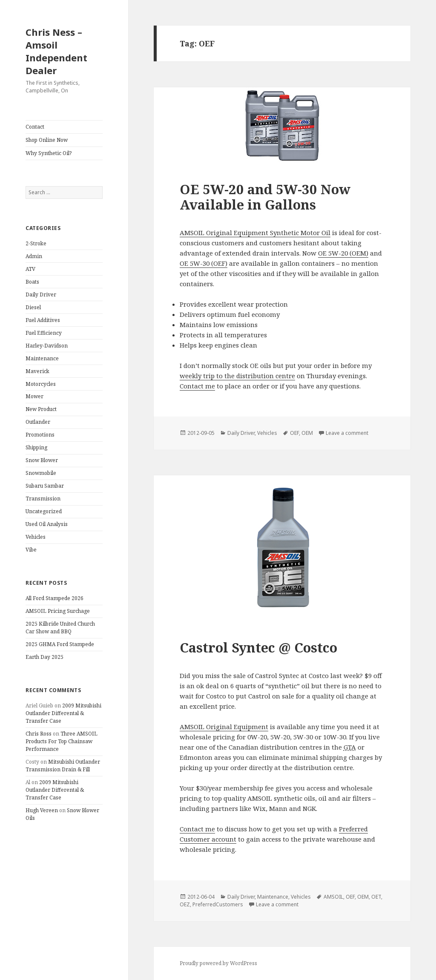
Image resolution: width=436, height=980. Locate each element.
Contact (35, 127)
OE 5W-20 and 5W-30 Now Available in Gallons (265, 197)
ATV (30, 269)
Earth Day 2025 (44, 657)
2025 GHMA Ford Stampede (60, 644)
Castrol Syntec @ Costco (258, 647)
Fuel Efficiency (44, 333)
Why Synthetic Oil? (49, 153)
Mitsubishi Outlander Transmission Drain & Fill (63, 766)
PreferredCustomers (218, 904)
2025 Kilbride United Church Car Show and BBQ (60, 628)
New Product (41, 409)
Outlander (38, 422)
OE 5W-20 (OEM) (343, 253)
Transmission (43, 499)
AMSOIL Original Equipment (224, 727)
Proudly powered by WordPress (218, 963)
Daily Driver (41, 295)
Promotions (40, 435)
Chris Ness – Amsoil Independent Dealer (56, 51)
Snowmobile (41, 473)
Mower (34, 396)
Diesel (33, 307)
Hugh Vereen (42, 810)
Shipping (36, 447)
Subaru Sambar (45, 486)
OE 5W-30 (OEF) (204, 263)
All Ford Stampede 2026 (54, 598)
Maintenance (42, 358)
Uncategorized (44, 511)
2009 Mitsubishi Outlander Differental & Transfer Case (63, 713)
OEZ (185, 904)
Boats (32, 282)
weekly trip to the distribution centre (237, 376)
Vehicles (36, 537)
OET (376, 897)
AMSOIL (333, 897)
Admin (34, 256)
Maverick (37, 371)
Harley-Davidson (47, 346)
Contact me (197, 386)
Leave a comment (347, 433)
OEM (307, 433)
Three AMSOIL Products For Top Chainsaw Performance (62, 741)
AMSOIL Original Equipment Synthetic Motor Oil (255, 233)
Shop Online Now (47, 140)
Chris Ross (39, 734)
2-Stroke (36, 243)
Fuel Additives (43, 320)
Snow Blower (42, 460)
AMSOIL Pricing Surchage (58, 611)
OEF (294, 433)
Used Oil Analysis (47, 524)
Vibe (31, 550)
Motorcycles (41, 384)
